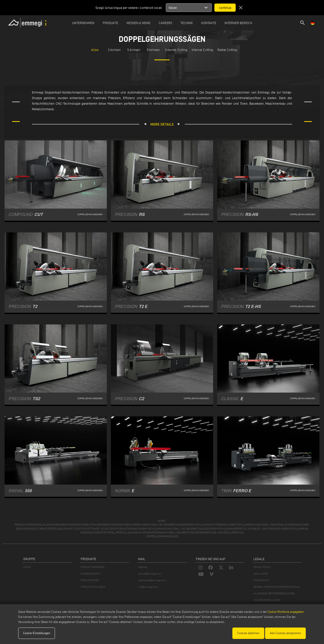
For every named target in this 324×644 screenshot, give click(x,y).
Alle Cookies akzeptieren (285, 633)
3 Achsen (114, 50)
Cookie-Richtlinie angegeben (286, 612)
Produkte (110, 23)
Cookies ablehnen (248, 633)
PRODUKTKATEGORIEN (93, 567)
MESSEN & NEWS (138, 23)
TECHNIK (187, 23)
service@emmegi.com (150, 574)
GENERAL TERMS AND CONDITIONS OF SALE (276, 587)
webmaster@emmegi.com (152, 580)
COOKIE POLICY (261, 580)
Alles (95, 50)
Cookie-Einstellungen (37, 633)
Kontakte (209, 23)
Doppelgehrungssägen (163, 536)
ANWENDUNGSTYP (91, 574)
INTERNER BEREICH (238, 23)
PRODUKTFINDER (90, 580)
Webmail (143, 567)
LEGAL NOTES (261, 574)
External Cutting (176, 50)
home (161, 521)
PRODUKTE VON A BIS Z (93, 587)
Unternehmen (83, 23)
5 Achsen (134, 50)
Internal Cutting (202, 50)
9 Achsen (153, 50)
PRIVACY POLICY (262, 567)
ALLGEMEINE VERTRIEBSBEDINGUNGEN (274, 593)
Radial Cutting (227, 50)
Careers (165, 23)
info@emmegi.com (148, 587)
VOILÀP (27, 567)
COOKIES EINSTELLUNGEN (267, 600)
